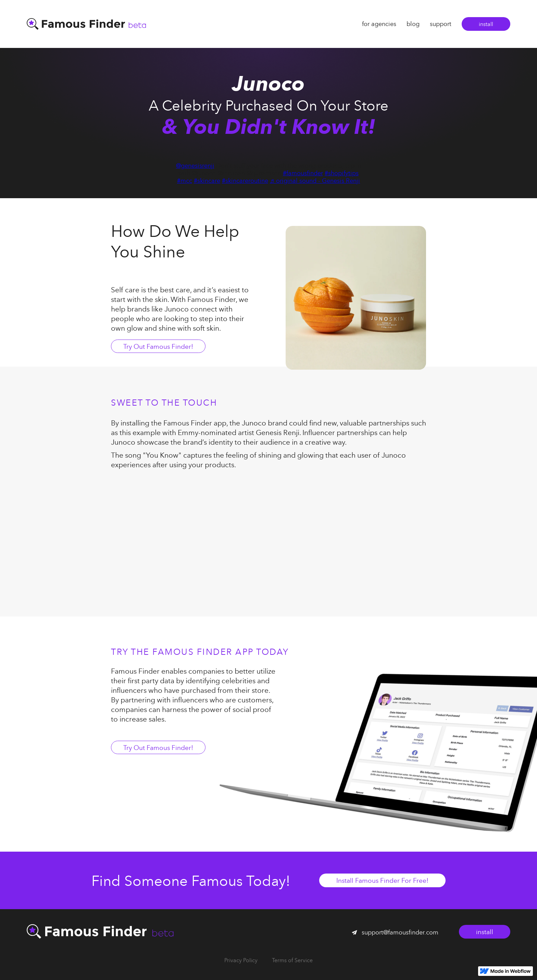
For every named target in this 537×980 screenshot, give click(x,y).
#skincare (207, 181)
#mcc (185, 181)
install (486, 24)
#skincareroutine (245, 181)
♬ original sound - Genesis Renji (315, 181)
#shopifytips (342, 173)
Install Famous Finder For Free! (382, 880)
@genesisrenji (195, 166)
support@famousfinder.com (400, 932)
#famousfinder (303, 173)
